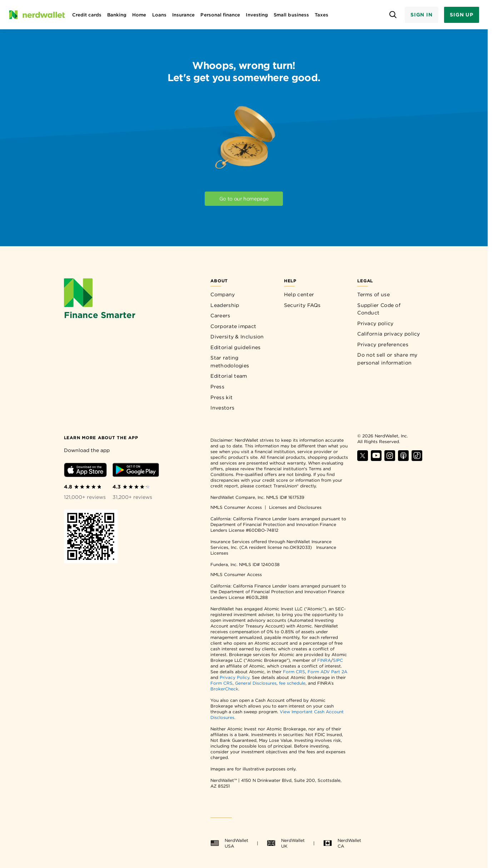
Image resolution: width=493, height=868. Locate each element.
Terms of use (374, 294)
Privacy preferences (383, 344)
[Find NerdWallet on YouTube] (376, 459)
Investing (257, 15)
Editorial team (229, 376)
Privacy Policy (235, 677)
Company (223, 294)
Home (139, 15)
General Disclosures (256, 683)
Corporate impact (233, 326)
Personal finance (220, 15)
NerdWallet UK (286, 843)
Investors (222, 408)
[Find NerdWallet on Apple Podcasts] (403, 459)
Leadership (225, 305)
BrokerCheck (224, 689)
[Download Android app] (136, 471)
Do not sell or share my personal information (387, 359)
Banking (117, 15)
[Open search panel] (393, 15)
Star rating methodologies (230, 362)
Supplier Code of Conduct (379, 309)
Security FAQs (302, 305)
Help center (299, 294)
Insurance (184, 15)
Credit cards (87, 15)
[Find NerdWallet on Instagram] (390, 459)
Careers (220, 316)
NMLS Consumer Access (236, 507)
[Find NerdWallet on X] (363, 459)
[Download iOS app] (85, 471)
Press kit (221, 397)
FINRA (324, 660)
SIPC (338, 660)
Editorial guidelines (235, 347)
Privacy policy (375, 323)
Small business (291, 15)
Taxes (322, 15)
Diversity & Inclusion (237, 337)
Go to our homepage (244, 199)
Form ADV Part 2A (327, 672)
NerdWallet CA (342, 843)
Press (217, 387)
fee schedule (292, 683)
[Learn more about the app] (101, 437)
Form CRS (294, 672)
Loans (159, 15)
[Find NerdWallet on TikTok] (417, 459)
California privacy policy (389, 334)
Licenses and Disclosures (295, 507)
